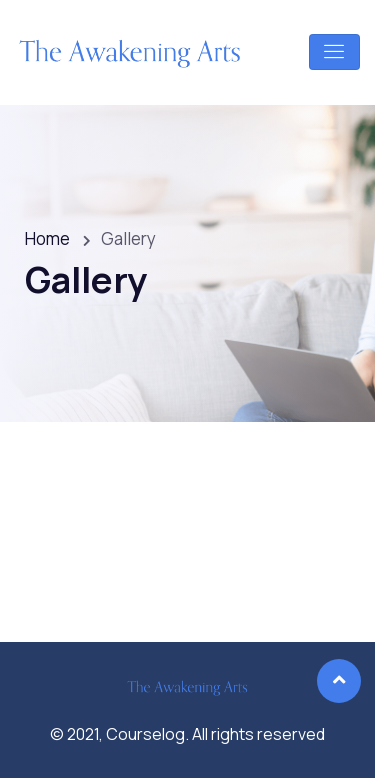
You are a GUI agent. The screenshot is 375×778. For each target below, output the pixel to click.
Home (47, 238)
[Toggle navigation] (334, 52)
